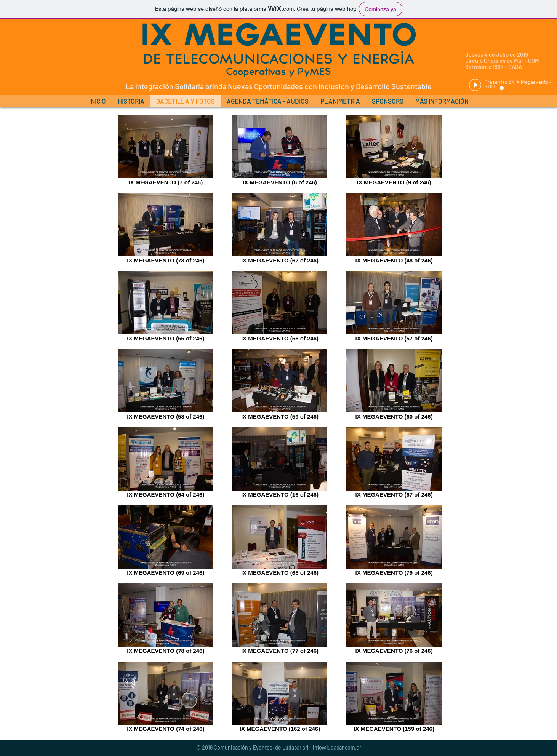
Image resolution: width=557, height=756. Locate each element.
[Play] (475, 85)
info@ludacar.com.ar (337, 747)
